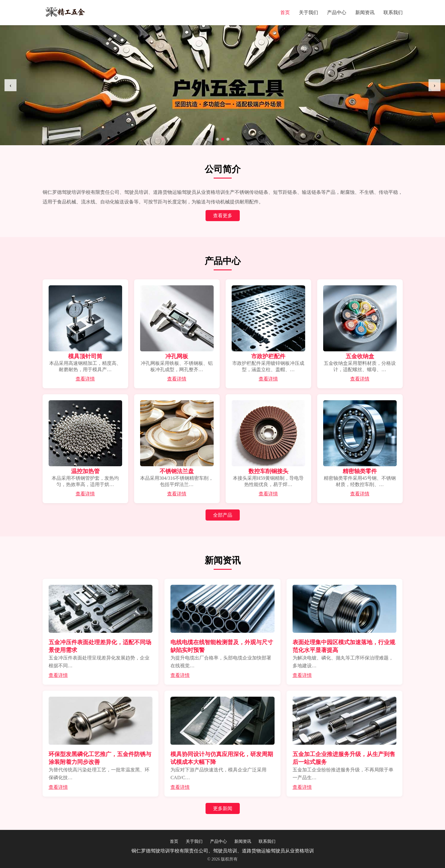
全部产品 (223, 515)
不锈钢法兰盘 (177, 471)
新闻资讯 (365, 12)
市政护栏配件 (268, 356)
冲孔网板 (177, 356)
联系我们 (393, 12)
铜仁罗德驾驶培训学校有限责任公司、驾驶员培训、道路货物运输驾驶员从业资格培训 (223, 851)
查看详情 (85, 379)
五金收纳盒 (360, 356)
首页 (285, 12)
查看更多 (223, 216)
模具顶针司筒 (85, 356)
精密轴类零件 (360, 471)
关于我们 (308, 12)
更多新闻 (223, 808)
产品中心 (337, 12)
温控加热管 (85, 471)
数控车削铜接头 (268, 471)
